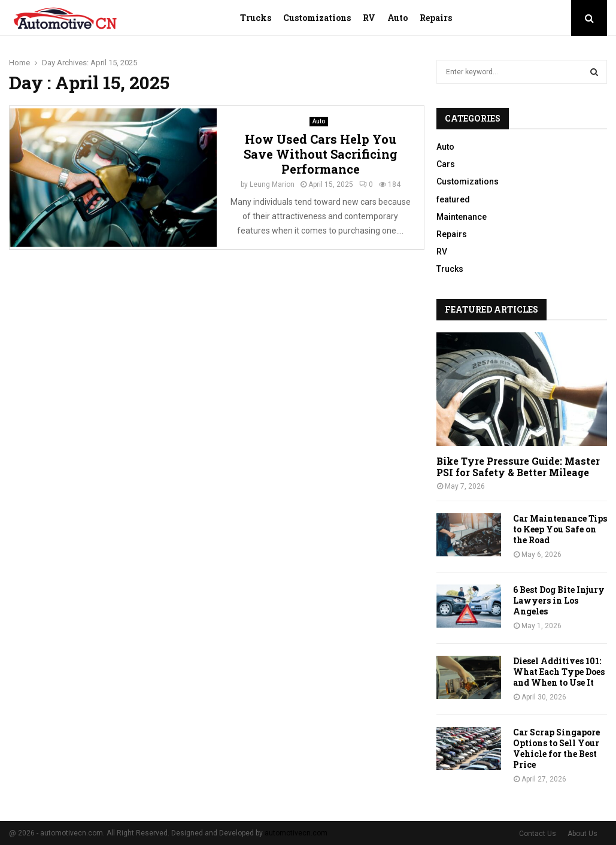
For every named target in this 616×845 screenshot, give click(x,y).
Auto (397, 18)
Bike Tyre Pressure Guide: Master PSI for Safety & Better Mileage (518, 467)
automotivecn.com (296, 833)
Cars (446, 164)
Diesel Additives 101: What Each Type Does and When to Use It (559, 672)
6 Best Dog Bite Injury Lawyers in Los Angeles (559, 600)
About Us (582, 834)
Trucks (256, 18)
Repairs (436, 18)
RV (369, 18)
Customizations (317, 18)
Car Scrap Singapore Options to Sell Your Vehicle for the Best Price (556, 748)
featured (453, 199)
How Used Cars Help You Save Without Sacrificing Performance (321, 154)
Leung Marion (272, 184)
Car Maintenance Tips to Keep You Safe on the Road (560, 529)
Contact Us (538, 834)
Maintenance (462, 217)
